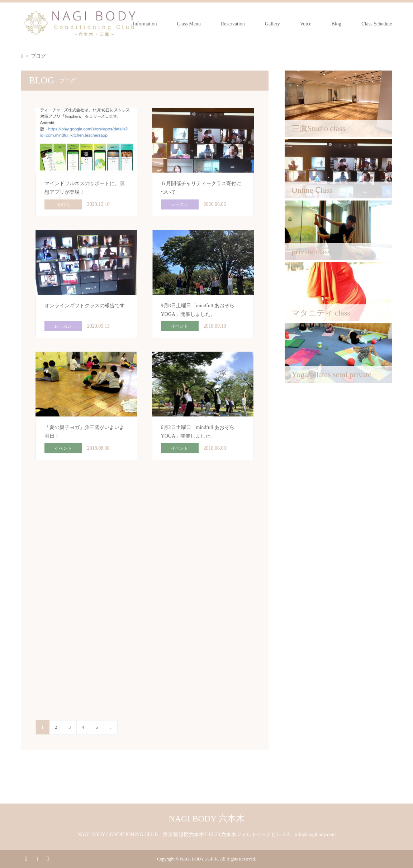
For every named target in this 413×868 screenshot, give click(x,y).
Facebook (26, 858)
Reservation (233, 24)
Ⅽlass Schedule (377, 24)
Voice (306, 24)
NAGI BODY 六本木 (206, 819)
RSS (48, 858)
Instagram (37, 858)
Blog (336, 24)
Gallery (272, 24)
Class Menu (189, 24)
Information (145, 24)
